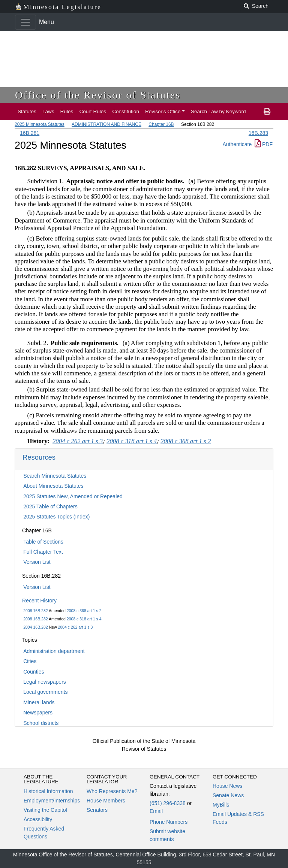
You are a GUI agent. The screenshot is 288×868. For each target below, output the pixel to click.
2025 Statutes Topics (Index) (56, 517)
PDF (264, 144)
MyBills (221, 805)
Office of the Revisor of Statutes (98, 95)
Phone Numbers (169, 822)
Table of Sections (43, 542)
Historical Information (48, 791)
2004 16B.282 (35, 627)
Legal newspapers (45, 682)
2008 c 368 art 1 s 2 (84, 611)
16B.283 (258, 133)
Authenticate (237, 144)
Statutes (27, 111)
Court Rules (93, 111)
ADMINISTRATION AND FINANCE (106, 124)
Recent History (39, 601)
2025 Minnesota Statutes (40, 124)
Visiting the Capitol (45, 810)
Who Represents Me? (112, 791)
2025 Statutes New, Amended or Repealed (73, 496)
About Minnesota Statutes (53, 486)
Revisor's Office (163, 111)
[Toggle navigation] (25, 22)
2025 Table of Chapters (50, 506)
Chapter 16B (161, 124)
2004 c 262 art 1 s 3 (75, 627)
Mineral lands (39, 702)
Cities (30, 661)
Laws (48, 111)
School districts (41, 723)
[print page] (267, 112)
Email (156, 811)
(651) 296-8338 (168, 803)
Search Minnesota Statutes (55, 476)
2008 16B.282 (35, 611)
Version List (37, 562)
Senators (97, 810)
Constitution (126, 111)
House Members (106, 801)
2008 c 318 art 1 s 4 (84, 619)
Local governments (45, 692)
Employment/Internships (52, 801)
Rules (67, 111)
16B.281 (30, 133)
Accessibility (38, 819)
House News (227, 786)
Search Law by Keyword (218, 111)
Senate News (228, 795)
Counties (34, 672)
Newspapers (38, 713)
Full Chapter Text (43, 552)
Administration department (54, 651)
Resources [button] (39, 457)
